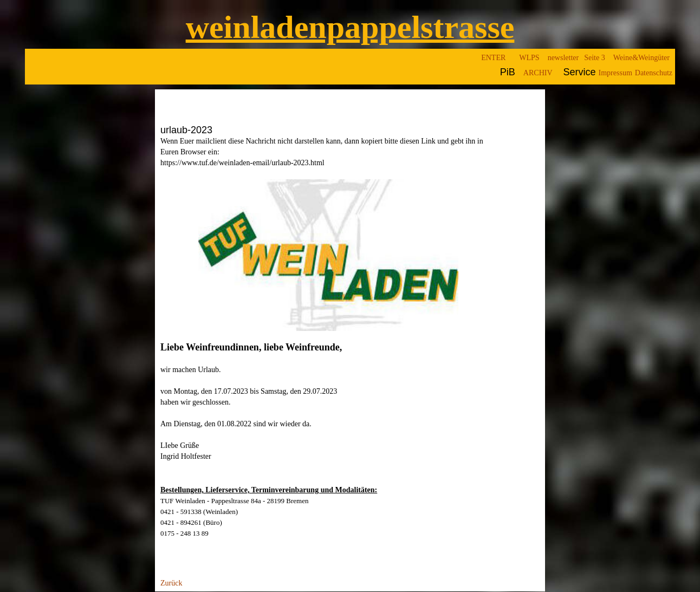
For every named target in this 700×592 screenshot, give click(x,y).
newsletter (563, 58)
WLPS (529, 58)
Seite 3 (595, 58)
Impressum (615, 73)
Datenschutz (654, 73)
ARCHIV (538, 73)
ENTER (493, 58)
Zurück (171, 584)
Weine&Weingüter (641, 58)
